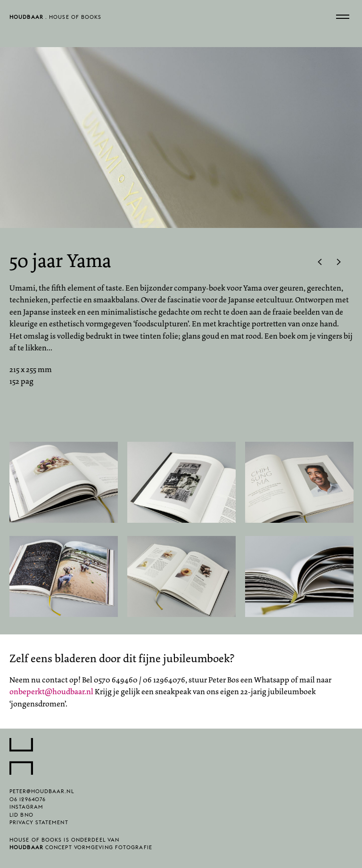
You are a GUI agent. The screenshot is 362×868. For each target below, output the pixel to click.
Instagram (26, 809)
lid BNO (21, 817)
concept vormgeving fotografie (81, 850)
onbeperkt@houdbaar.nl (51, 692)
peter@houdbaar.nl (42, 794)
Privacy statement (39, 825)
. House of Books (56, 19)
